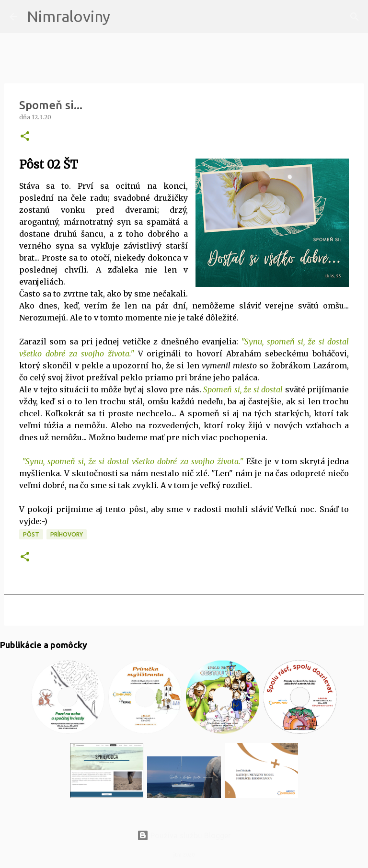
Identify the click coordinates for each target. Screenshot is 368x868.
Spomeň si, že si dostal (243, 389)
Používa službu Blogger (184, 835)
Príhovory (67, 534)
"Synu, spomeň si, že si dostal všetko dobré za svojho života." (133, 461)
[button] (25, 137)
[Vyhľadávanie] (124, 17)
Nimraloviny (69, 16)
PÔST (31, 534)
